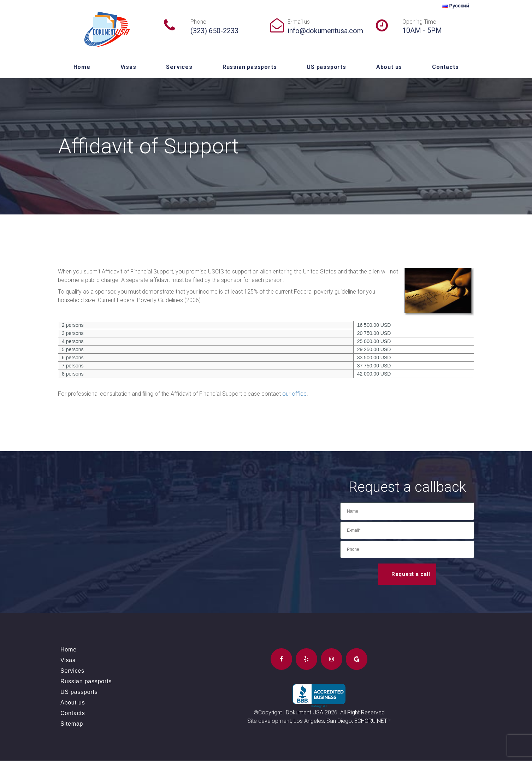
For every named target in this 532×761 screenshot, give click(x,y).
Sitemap (72, 724)
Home (82, 67)
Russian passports (250, 67)
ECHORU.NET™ (373, 721)
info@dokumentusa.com (325, 31)
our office (295, 394)
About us (389, 67)
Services (179, 67)
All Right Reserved (362, 713)
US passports (326, 67)
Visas (128, 67)
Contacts (445, 67)
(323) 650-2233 (214, 31)
